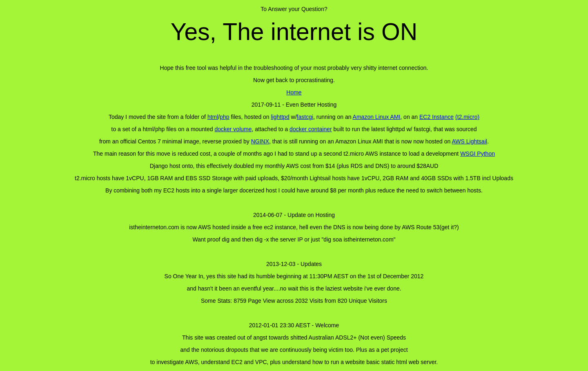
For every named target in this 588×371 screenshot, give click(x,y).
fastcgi (305, 117)
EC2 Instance (437, 117)
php (224, 117)
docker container (311, 129)
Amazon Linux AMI (377, 117)
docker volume (233, 129)
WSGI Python (478, 154)
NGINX (260, 141)
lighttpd (280, 117)
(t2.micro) (467, 117)
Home (294, 92)
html (213, 117)
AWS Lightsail (470, 141)
